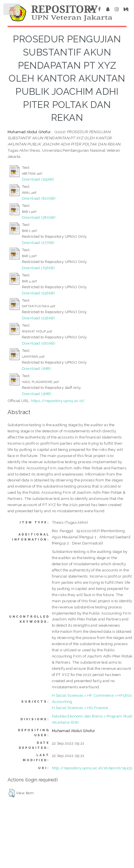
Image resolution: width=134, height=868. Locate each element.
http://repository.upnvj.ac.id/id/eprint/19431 (92, 768)
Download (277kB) (38, 243)
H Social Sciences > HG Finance (80, 708)
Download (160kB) (39, 343)
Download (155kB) (38, 179)
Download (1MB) (37, 368)
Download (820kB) (39, 198)
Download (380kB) (39, 217)
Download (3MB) (37, 394)
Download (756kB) (38, 268)
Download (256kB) (38, 293)
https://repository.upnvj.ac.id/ (58, 401)
